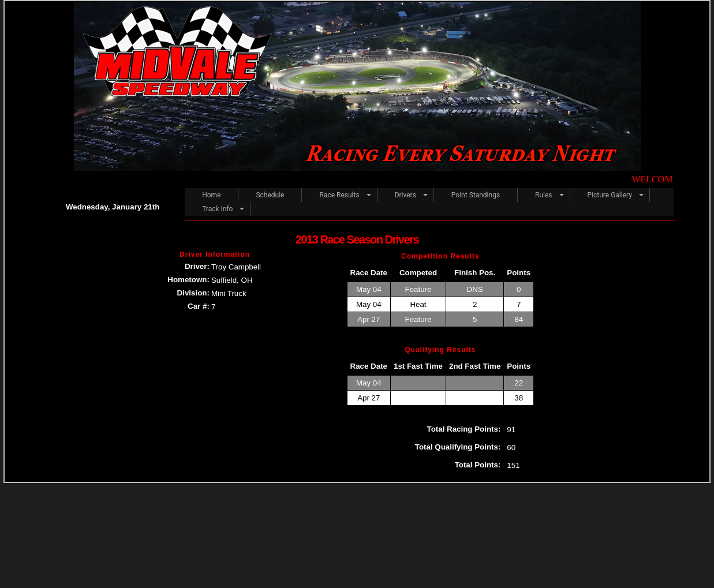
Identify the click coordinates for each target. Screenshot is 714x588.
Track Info (217, 209)
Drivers (405, 195)
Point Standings (476, 195)
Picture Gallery (610, 195)
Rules (543, 195)
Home (211, 195)
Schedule (270, 195)
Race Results (339, 195)
